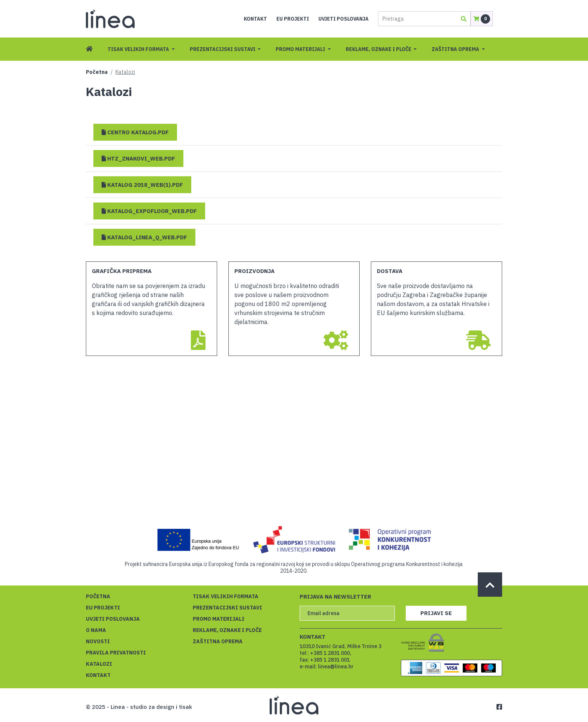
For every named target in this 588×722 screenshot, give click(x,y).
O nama (96, 630)
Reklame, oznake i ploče (379, 49)
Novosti (98, 641)
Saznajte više (473, 705)
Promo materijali (301, 49)
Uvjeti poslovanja (343, 19)
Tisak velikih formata (139, 49)
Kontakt (255, 19)
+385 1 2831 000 (330, 653)
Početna (97, 72)
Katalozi (99, 664)
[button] (135, 132)
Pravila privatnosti (116, 653)
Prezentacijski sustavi (223, 49)
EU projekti (293, 19)
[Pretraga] (417, 19)
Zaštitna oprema (456, 49)
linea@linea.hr (336, 666)
